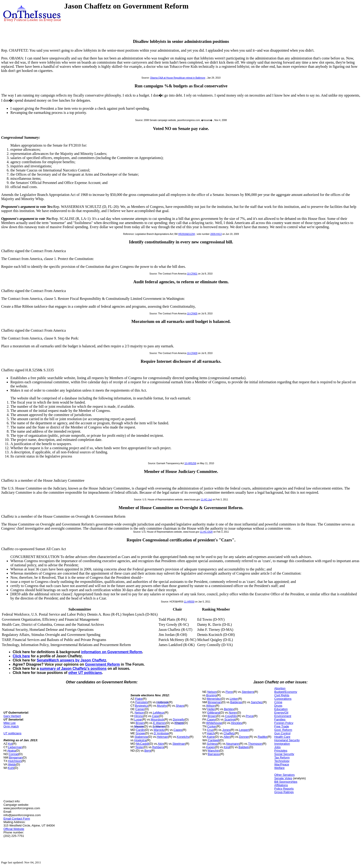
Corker (212, 726)
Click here (21, 656)
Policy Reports (284, 789)
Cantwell (214, 740)
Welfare (279, 768)
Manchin (214, 751)
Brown (140, 723)
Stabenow (141, 737)
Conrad (14, 754)
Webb (12, 764)
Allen (227, 737)
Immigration (282, 744)
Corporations (283, 699)
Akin (161, 744)
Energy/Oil (281, 713)
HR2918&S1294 (187, 234)
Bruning (211, 695)
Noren (233, 713)
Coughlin (231, 716)
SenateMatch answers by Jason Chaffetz (71, 660)
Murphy (162, 706)
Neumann (233, 744)
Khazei (179, 723)
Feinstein (142, 702)
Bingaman (16, 757)
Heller (211, 709)
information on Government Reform (112, 652)
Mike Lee (10, 723)
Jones (226, 730)
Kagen (211, 747)
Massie (139, 726)
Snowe (140, 733)
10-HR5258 (190, 463)
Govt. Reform (283, 730)
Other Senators (284, 775)
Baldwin (244, 747)
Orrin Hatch (11, 726)
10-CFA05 (192, 314)
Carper (140, 709)
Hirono (139, 716)
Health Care (282, 737)
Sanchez (257, 702)
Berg (148, 751)
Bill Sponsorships (286, 782)
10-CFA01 (192, 274)
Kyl (10, 744)
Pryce (249, 716)
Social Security (284, 754)
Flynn (229, 692)
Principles (281, 751)
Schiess (212, 744)
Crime (278, 702)
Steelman (179, 744)
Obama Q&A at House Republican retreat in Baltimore (178, 78)
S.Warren (159, 726)
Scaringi (230, 719)
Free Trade (282, 726)
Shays (180, 706)
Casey (211, 719)
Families (280, 719)
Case (155, 716)
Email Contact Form (17, 819)
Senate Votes (283, 778)
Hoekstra (140, 740)
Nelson (139, 713)
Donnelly (179, 719)
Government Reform (102, 664)
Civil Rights (282, 695)
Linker (234, 699)
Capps (178, 730)
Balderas (236, 702)
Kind (227, 747)
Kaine (211, 737)
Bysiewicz (141, 706)
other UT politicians (85, 673)
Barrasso (214, 754)
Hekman (162, 737)
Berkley (229, 709)
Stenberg (248, 692)
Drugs (278, 706)
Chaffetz (229, 733)
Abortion (280, 688)
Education (281, 709)
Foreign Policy (284, 723)
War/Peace (282, 764)
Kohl (11, 768)
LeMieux (158, 713)
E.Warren (159, 723)
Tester (139, 747)
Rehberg (158, 747)
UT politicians (12, 733)
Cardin (140, 730)
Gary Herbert (12, 716)
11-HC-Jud (206, 500)
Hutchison (15, 761)
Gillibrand (213, 713)
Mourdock (157, 719)
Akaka (12, 751)
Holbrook (163, 702)
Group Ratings (284, 792)
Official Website (14, 829)
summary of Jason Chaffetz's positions (73, 669)
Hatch (211, 733)
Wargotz (159, 730)
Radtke (262, 737)
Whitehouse (214, 723)
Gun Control (282, 733)
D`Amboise (161, 733)
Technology (282, 761)
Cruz (210, 730)
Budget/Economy (286, 692)
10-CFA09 (192, 353)
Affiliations (281, 785)
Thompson (255, 744)
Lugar (138, 719)
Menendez (214, 699)
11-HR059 (189, 602)
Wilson (211, 706)
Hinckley (237, 723)
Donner (244, 737)
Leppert (244, 730)
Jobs (277, 747)
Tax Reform (282, 757)
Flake (139, 699)
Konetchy (183, 737)
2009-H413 (216, 234)
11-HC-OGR (206, 532)
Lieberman (15, 747)
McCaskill (142, 744)
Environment (283, 716)
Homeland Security (287, 740)
